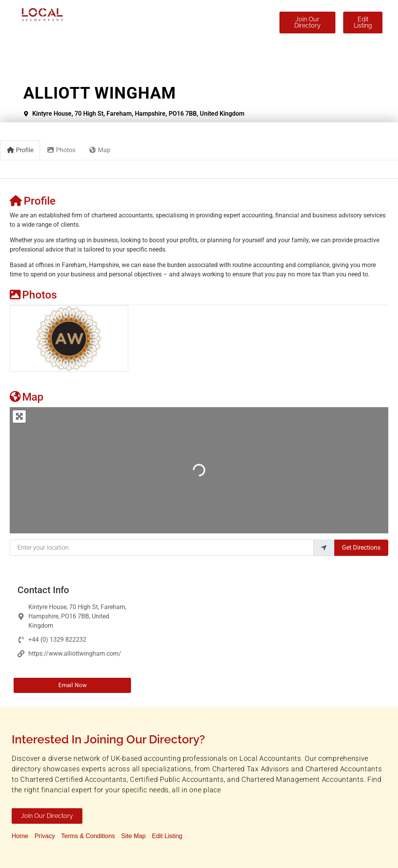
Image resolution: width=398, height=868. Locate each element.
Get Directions (361, 548)
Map (27, 397)
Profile (33, 201)
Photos (33, 295)
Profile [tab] (20, 150)
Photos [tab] (61, 150)
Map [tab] (99, 150)
